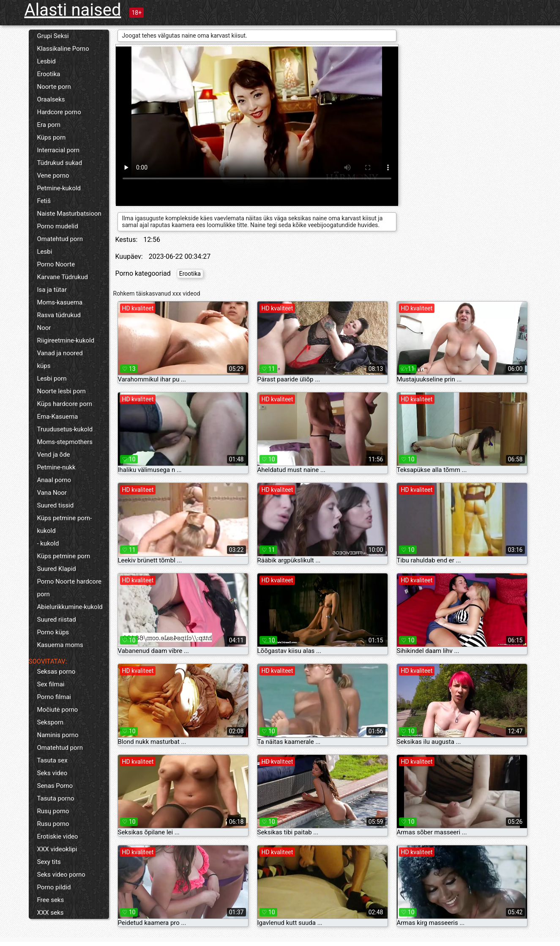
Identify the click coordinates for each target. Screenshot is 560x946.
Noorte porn (54, 87)
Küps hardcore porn (65, 404)
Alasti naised (73, 10)
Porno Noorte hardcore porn (70, 588)
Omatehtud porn (60, 239)
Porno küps (53, 632)
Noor (44, 328)
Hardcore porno (59, 112)
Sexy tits (49, 862)
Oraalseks (51, 99)
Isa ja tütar (52, 290)
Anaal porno (54, 480)
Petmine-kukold (59, 188)
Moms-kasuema (60, 302)
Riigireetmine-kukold (66, 340)
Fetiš (44, 201)
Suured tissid (56, 505)
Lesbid (46, 61)
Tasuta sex (52, 760)
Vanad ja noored (60, 353)
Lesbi (45, 252)
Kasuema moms (60, 645)
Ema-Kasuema (58, 417)
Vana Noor (52, 493)
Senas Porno (55, 786)
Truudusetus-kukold (65, 429)
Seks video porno (61, 875)
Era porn (49, 125)
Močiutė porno (58, 710)
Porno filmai (54, 697)
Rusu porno (53, 824)
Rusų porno (53, 811)
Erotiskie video (58, 836)
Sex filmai (51, 684)
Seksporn (51, 722)
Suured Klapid (57, 569)
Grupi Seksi (53, 36)
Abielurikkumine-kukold (70, 607)
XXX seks (51, 913)
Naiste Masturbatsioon (69, 214)
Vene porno (53, 175)
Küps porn (52, 137)
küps (44, 366)
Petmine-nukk (56, 467)
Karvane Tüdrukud (63, 277)
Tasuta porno (56, 798)
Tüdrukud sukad (60, 163)
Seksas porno (56, 672)
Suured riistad (57, 620)
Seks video (52, 773)
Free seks (51, 900)
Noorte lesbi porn (61, 391)
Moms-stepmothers (65, 442)
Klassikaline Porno (63, 49)
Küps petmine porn (64, 556)
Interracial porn (59, 150)
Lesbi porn (52, 378)
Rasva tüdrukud (59, 315)
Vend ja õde (54, 455)
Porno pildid (54, 887)
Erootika (49, 74)
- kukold (48, 543)
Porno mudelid (58, 226)
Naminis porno (58, 735)
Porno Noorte (56, 264)
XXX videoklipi (57, 849)
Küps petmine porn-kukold (65, 524)
